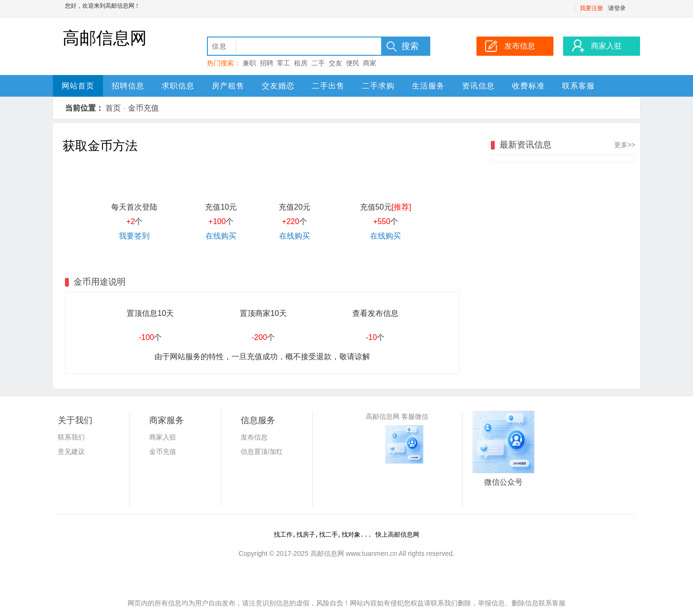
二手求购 (378, 86)
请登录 (617, 8)
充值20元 (295, 207)
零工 (283, 63)
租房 (301, 63)
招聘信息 (128, 86)
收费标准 (528, 86)
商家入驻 (163, 437)
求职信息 (178, 86)
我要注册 (591, 8)
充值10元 (221, 207)
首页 (113, 108)
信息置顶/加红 (262, 452)
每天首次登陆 (134, 207)
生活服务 (428, 86)
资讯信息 (478, 86)
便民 (353, 63)
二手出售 (328, 86)
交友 (335, 63)
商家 (370, 63)
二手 (318, 63)
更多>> (625, 145)
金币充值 (143, 108)
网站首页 (78, 86)
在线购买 (221, 236)
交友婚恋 (278, 86)
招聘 (267, 63)
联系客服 (578, 86)
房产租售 (228, 86)
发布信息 (254, 437)
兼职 (249, 63)
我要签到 (134, 236)
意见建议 (71, 452)
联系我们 (71, 437)
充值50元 (386, 207)
